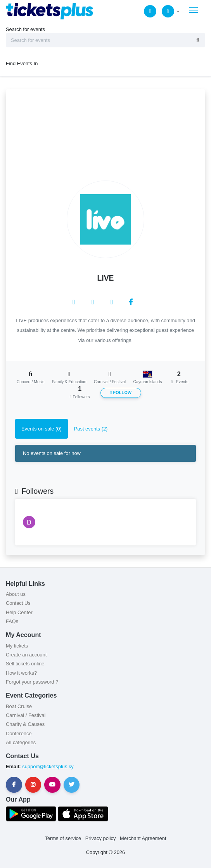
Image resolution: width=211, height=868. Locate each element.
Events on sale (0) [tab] (42, 429)
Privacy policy (101, 838)
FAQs (12, 621)
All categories (21, 742)
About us (16, 594)
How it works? (21, 673)
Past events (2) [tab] (91, 429)
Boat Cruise (19, 706)
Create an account (26, 655)
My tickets (17, 646)
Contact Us (18, 603)
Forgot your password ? (32, 682)
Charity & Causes (25, 724)
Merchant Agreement (143, 838)
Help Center (19, 612)
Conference (19, 733)
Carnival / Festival (26, 715)
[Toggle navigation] (194, 10)
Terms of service (63, 838)
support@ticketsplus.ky (47, 766)
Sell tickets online (25, 664)
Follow (121, 393)
